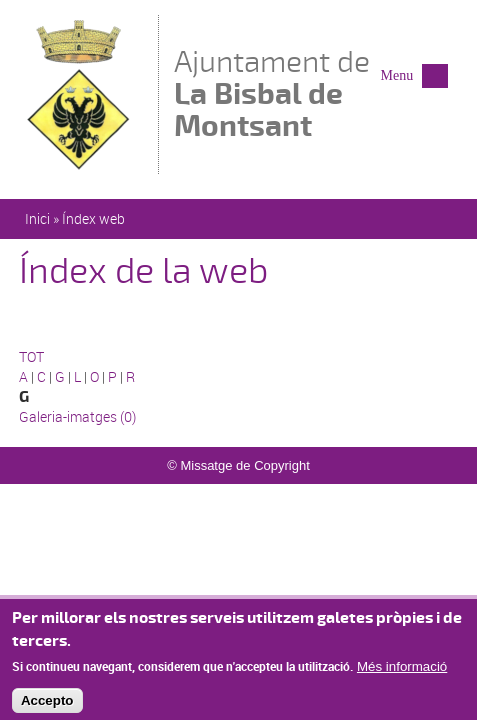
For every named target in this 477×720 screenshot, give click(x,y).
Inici (37, 218)
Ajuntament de (325, 93)
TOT (31, 356)
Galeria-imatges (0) (77, 416)
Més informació (402, 674)
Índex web (93, 218)
